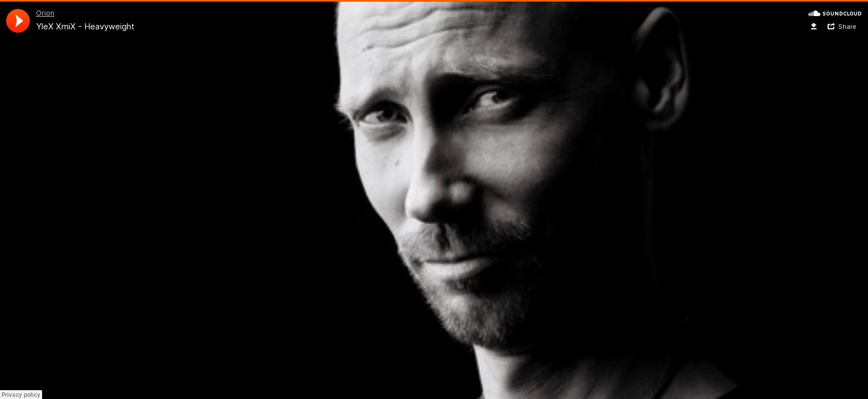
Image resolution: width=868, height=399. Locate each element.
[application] (18, 21)
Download (814, 27)
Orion (45, 13)
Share (847, 27)
